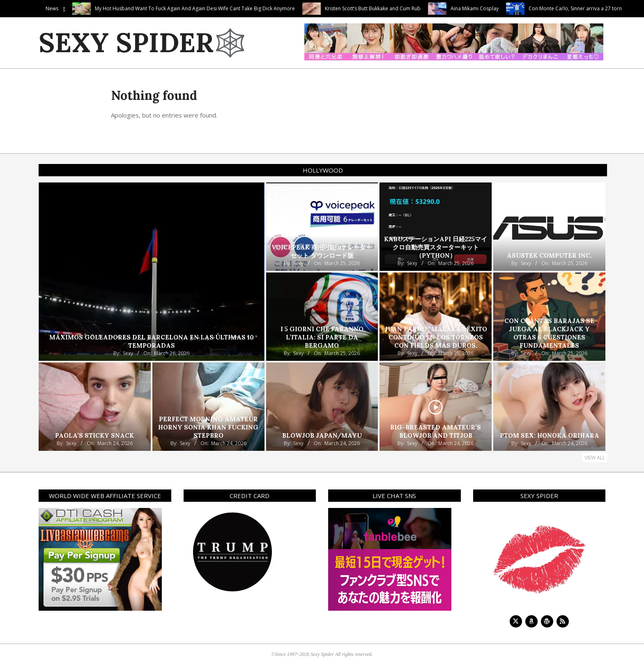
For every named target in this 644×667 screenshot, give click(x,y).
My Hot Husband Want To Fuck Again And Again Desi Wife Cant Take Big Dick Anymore (237, 8)
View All (595, 458)
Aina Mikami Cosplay (516, 8)
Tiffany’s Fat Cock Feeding (77, 8)
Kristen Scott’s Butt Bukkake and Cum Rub (415, 8)
